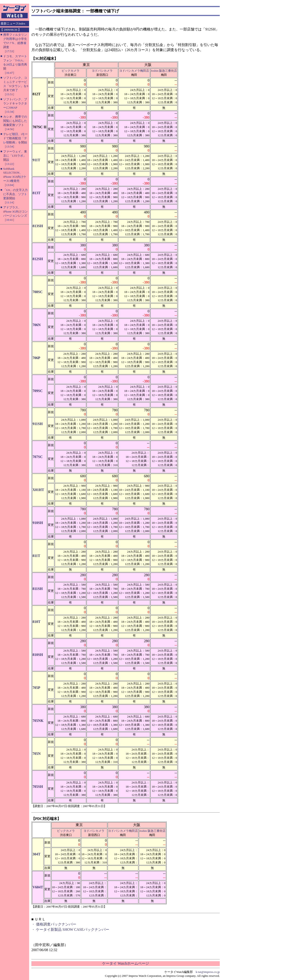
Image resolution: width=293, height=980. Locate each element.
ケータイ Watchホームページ (125, 963)
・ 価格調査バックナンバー (54, 924)
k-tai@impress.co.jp (208, 972)
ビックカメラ (71, 71)
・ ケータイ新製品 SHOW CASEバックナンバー (70, 929)
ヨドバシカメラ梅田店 (134, 71)
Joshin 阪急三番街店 (164, 71)
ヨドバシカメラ (102, 71)
